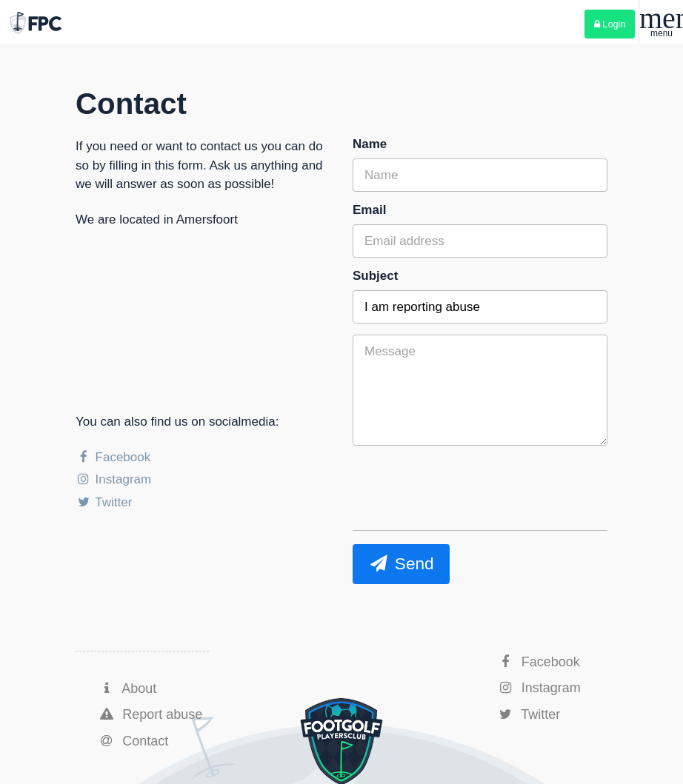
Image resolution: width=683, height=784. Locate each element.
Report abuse (150, 714)
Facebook (113, 457)
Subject (375, 276)
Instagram (113, 479)
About (127, 688)
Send (401, 563)
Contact (133, 741)
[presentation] (465, 533)
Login (610, 24)
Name (370, 144)
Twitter (104, 502)
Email (369, 210)
